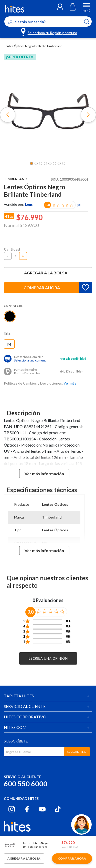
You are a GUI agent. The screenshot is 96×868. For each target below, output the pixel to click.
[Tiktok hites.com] (58, 809)
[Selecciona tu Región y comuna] (49, 32)
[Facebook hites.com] (27, 809)
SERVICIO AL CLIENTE (25, 706)
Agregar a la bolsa (48, 273)
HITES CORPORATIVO (25, 717)
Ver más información (44, 474)
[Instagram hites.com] (12, 809)
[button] (60, 7)
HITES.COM (15, 727)
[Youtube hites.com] (42, 809)
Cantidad (12, 249)
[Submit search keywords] (90, 22)
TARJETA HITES (19, 696)
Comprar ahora (42, 288)
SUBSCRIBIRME (77, 752)
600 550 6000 (26, 784)
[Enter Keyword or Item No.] (48, 22)
